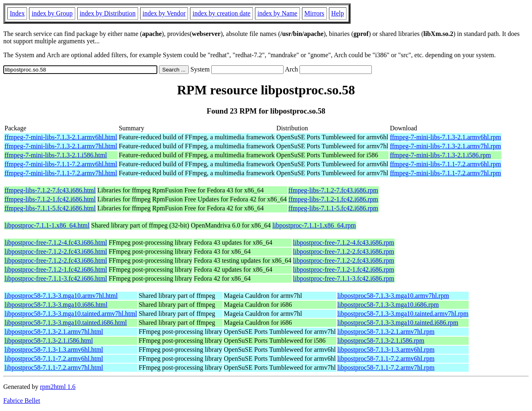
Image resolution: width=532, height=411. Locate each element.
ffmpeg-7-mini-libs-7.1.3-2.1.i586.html (56, 155)
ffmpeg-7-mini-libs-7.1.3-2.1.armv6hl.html (61, 137)
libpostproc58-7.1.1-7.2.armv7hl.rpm (386, 367)
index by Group (52, 13)
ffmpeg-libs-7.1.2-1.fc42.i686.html (50, 199)
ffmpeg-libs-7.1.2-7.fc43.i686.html (50, 190)
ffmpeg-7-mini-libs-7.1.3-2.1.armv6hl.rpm (445, 137)
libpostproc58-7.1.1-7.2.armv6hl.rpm (386, 359)
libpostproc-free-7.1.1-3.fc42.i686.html (56, 278)
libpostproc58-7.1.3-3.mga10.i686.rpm (388, 305)
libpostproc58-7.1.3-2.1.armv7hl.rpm (386, 332)
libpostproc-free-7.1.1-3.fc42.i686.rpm (343, 278)
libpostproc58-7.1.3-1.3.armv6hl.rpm (386, 350)
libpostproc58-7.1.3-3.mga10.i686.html (56, 305)
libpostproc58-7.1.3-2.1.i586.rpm (381, 341)
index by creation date (221, 13)
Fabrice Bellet (22, 401)
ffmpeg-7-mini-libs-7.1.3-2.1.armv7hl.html (61, 146)
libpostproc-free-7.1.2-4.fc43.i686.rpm (343, 242)
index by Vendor (164, 13)
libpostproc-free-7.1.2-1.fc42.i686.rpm (343, 269)
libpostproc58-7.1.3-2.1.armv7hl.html (54, 332)
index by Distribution (108, 13)
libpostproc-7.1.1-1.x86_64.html (47, 225)
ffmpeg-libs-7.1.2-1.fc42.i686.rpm (333, 199)
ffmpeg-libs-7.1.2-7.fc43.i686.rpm (333, 190)
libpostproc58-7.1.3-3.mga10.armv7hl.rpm (393, 296)
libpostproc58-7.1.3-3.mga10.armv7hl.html (61, 296)
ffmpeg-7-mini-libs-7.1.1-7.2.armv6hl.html (61, 164)
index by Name (277, 13)
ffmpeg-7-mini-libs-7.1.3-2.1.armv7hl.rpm (445, 146)
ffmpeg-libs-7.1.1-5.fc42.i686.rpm (333, 208)
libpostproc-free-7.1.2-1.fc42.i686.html (56, 269)
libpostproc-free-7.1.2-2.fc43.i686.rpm (343, 251)
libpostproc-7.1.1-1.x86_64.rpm (314, 225)
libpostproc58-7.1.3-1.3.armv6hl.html (54, 350)
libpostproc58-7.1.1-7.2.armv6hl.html (54, 359)
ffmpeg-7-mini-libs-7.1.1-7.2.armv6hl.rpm (445, 164)
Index (17, 13)
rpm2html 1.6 (58, 387)
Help (338, 13)
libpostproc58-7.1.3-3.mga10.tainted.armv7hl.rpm (403, 314)
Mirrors (314, 13)
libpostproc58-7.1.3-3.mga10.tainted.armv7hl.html (71, 314)
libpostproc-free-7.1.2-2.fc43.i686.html (56, 251)
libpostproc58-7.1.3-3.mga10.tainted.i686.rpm (398, 323)
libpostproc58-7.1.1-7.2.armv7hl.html (54, 367)
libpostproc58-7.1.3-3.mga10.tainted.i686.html (66, 323)
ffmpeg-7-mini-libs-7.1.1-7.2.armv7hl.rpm (445, 173)
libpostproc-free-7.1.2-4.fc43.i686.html (56, 242)
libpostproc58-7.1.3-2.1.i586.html (49, 341)
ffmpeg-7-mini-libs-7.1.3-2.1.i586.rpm (440, 155)
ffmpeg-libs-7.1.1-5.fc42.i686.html (50, 208)
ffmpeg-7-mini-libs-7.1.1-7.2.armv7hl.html (61, 173)
